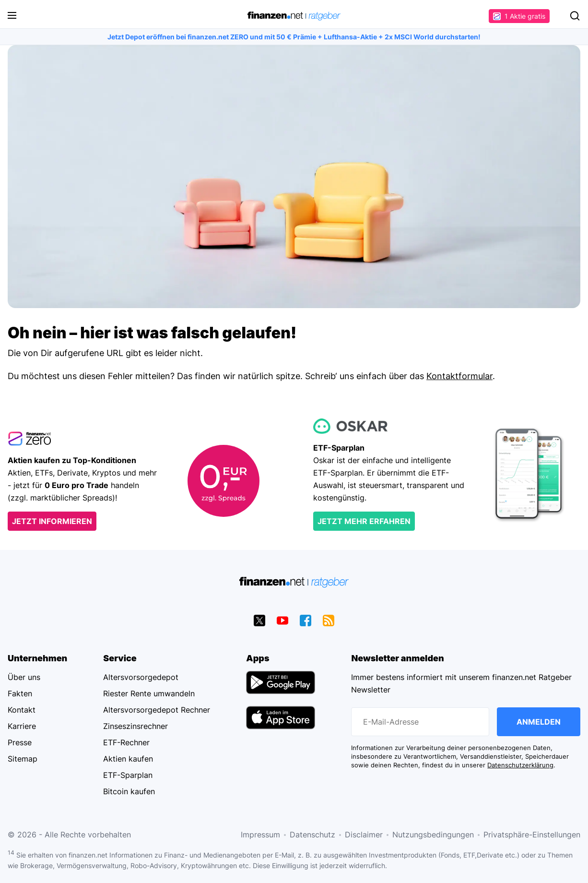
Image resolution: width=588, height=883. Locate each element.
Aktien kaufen (128, 759)
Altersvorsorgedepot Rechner (157, 710)
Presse (20, 742)
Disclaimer (364, 835)
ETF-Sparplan (128, 775)
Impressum (260, 835)
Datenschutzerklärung (520, 765)
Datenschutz (312, 835)
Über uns (24, 677)
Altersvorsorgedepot (141, 677)
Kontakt (22, 710)
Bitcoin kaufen (129, 791)
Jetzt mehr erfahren (364, 521)
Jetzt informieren (52, 521)
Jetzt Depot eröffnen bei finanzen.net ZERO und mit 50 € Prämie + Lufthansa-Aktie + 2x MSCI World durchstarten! (294, 37)
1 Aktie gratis (519, 16)
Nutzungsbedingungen (433, 835)
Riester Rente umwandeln (149, 693)
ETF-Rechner (126, 742)
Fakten (20, 693)
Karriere (22, 726)
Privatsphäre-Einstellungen (532, 835)
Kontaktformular (459, 376)
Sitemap (23, 759)
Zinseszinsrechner (135, 726)
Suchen (575, 16)
